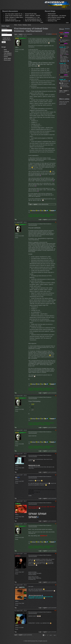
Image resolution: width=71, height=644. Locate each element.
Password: (5, 33)
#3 (56, 430)
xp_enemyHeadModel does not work (34, 19)
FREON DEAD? (52, 14)
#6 (56, 501)
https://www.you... (64, 81)
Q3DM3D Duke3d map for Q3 (13, 21)
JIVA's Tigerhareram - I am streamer (57, 16)
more (42, 22)
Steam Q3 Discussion (11, 19)
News (5, 50)
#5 (56, 475)
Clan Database (8, 53)
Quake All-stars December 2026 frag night (16, 16)
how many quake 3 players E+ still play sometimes (18, 14)
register (21, 34)
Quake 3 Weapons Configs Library (14, 17)
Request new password (9, 40)
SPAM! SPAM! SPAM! (37, 515)
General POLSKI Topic (31, 14)
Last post (54, 34)
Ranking (25, 25)
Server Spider (7, 58)
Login (16, 34)
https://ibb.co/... (64, 61)
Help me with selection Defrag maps (34, 21)
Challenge (7, 51)
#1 (56, 222)
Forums (6, 57)
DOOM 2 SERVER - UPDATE (33, 16)
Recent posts (7, 60)
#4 (56, 454)
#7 (56, 524)
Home (16, 25)
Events (29, 25)
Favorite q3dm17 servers (54, 19)
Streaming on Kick (52, 21)
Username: (5, 29)
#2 (56, 396)
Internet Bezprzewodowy (36, 595)
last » (55, 635)
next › (51, 635)
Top (16, 219)
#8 (56, 554)
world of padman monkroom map (56, 17)
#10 (55, 610)
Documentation (8, 55)
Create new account (8, 38)
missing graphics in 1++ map (32, 17)
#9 (56, 585)
